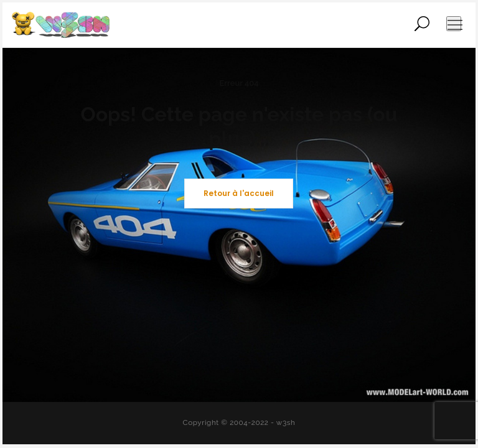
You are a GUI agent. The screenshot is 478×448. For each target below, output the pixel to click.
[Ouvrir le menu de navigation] (454, 24)
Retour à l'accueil (239, 193)
